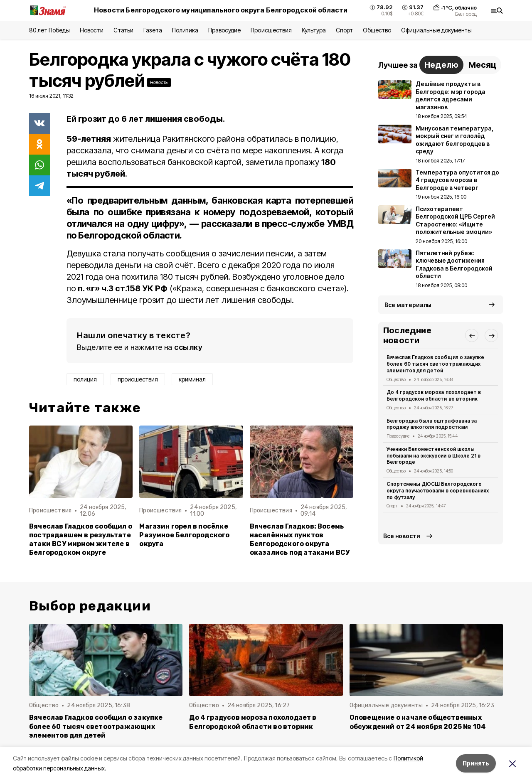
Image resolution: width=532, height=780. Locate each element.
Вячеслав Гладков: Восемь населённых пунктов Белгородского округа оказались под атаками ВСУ (300, 539)
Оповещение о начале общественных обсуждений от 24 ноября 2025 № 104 (418, 722)
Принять (476, 763)
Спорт (344, 30)
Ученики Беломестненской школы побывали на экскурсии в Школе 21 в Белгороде (433, 456)
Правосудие (224, 30)
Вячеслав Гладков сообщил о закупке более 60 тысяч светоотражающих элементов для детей (435, 364)
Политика (185, 30)
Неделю (441, 65)
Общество (377, 30)
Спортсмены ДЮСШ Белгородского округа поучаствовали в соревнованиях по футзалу (438, 491)
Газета (153, 30)
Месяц (482, 65)
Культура (314, 30)
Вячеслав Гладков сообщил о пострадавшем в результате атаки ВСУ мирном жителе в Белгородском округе (81, 539)
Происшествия (271, 30)
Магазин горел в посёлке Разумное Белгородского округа (184, 535)
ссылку (188, 347)
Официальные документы (436, 30)
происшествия (138, 379)
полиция (85, 379)
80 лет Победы (49, 30)
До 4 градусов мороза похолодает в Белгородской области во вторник (434, 395)
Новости (91, 30)
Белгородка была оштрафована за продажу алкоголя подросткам (432, 424)
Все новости (402, 536)
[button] (472, 335)
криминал (192, 379)
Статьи (123, 30)
